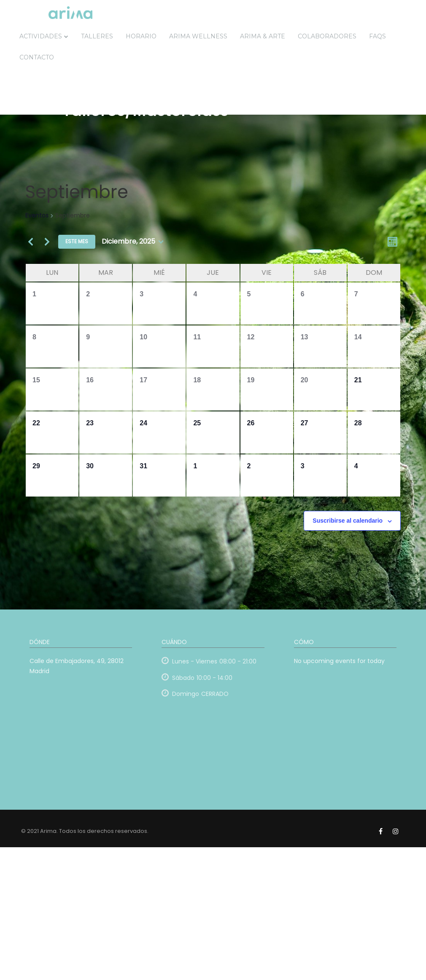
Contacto (37, 57)
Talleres (97, 36)
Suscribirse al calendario (348, 521)
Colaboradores (327, 36)
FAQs (377, 36)
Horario (141, 36)
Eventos (37, 216)
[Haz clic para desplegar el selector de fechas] (132, 242)
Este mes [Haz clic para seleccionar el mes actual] (77, 241)
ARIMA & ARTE (263, 36)
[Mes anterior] (30, 242)
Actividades (41, 36)
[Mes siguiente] (47, 242)
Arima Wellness (198, 36)
